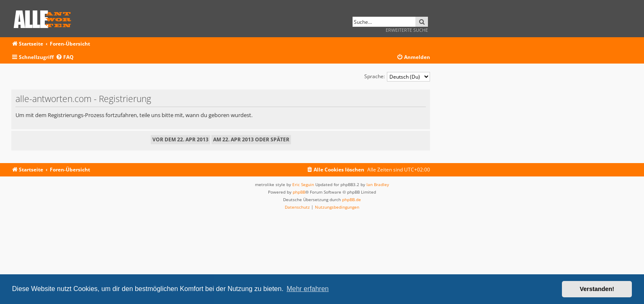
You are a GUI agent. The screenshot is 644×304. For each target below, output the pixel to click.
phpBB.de (352, 199)
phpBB (299, 192)
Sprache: (375, 76)
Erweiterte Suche (407, 30)
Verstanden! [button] (597, 289)
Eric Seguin (303, 184)
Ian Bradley (378, 184)
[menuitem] (65, 57)
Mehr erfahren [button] (308, 289)
